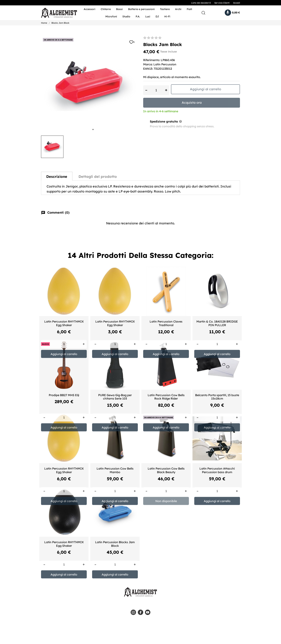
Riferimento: (152, 60)
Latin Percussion (165, 64)
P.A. (138, 16)
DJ (157, 16)
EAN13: (148, 69)
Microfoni (111, 16)
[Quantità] (156, 90)
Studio (126, 16)
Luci (148, 16)
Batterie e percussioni (141, 9)
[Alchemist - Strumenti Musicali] (57, 13)
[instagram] (133, 612)
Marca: (148, 64)
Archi (178, 9)
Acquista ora (192, 103)
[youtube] (148, 612)
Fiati (189, 9)
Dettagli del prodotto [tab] (98, 176)
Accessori (90, 9)
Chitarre (106, 9)
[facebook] (140, 612)
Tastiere (165, 9)
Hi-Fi (167, 16)
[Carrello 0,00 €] (232, 13)
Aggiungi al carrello (206, 89)
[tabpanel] (89, 85)
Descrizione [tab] (57, 176)
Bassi (119, 9)
